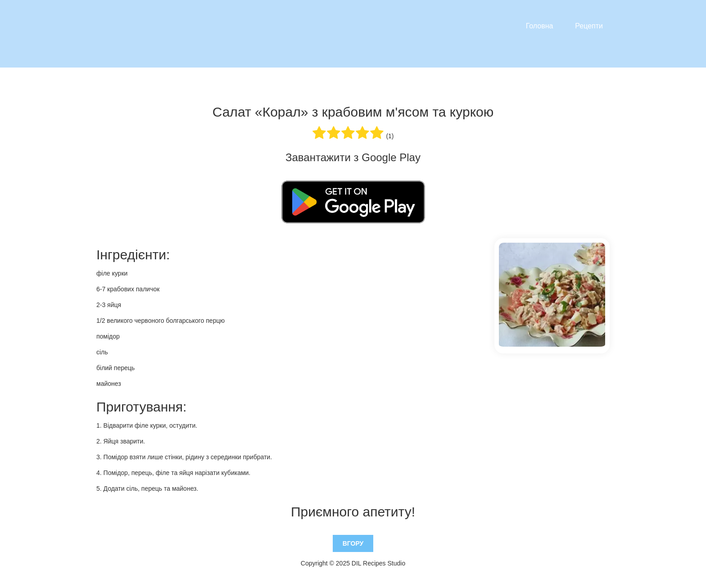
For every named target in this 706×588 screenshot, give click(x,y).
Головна (540, 26)
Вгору (353, 543)
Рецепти (589, 26)
